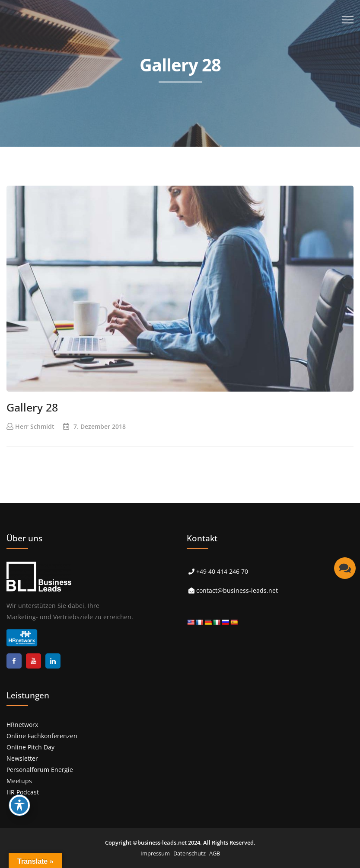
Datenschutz (190, 853)
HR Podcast (23, 792)
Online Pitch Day (30, 747)
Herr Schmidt (35, 426)
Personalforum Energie (40, 770)
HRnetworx (22, 725)
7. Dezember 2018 (100, 426)
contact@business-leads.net (237, 590)
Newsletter (22, 758)
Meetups (19, 781)
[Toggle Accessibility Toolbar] (19, 805)
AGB (215, 853)
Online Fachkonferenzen (42, 736)
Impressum (155, 853)
